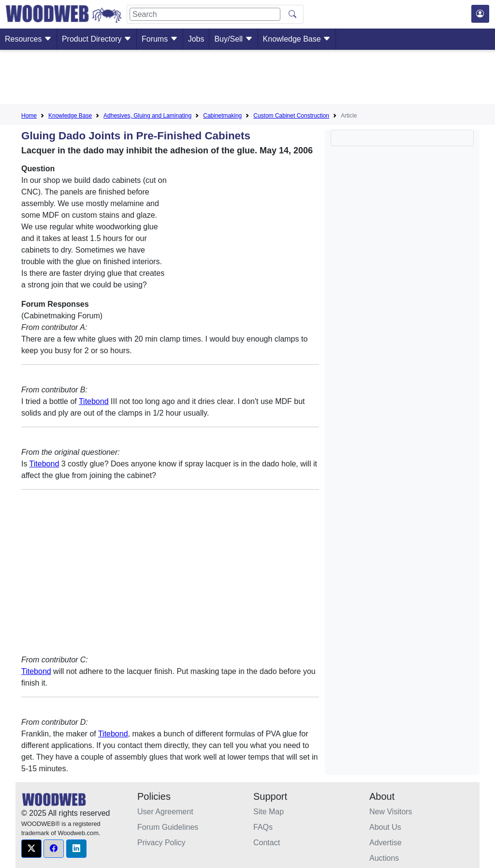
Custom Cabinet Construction (291, 116)
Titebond (94, 401)
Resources (28, 39)
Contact (267, 843)
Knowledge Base (297, 39)
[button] (31, 849)
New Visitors (391, 812)
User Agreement (165, 812)
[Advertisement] (247, 79)
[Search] (205, 14)
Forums (160, 39)
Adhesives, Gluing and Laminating (147, 116)
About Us (385, 827)
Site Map (269, 812)
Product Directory (97, 39)
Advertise (386, 843)
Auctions (384, 858)
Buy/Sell (233, 39)
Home (29, 116)
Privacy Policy (161, 843)
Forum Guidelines (168, 827)
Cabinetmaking (222, 116)
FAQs (263, 827)
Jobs (196, 39)
